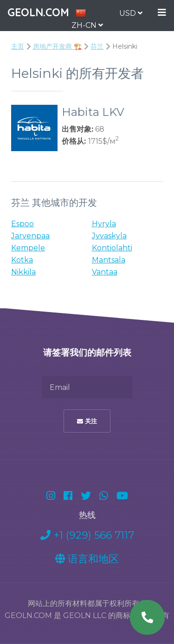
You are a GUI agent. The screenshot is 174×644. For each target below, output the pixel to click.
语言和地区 (87, 559)
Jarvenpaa (30, 236)
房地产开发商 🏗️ (57, 46)
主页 (18, 46)
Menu (162, 13)
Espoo (23, 224)
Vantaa (105, 272)
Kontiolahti (112, 248)
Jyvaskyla (109, 236)
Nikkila (23, 272)
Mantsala (109, 260)
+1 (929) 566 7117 (87, 535)
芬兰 (97, 46)
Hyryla (104, 224)
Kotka (22, 260)
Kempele (28, 248)
